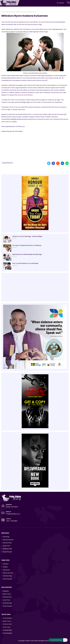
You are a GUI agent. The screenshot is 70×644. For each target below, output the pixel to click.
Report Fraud (7, 594)
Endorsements (7, 543)
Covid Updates (7, 618)
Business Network (8, 540)
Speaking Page (7, 549)
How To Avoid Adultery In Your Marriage (25, 263)
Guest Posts (6, 546)
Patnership (6, 537)
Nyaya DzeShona (10, 12)
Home (3, 12)
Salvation (6, 564)
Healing (5, 567)
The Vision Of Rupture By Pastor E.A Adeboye (27, 245)
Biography (6, 591)
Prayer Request (7, 552)
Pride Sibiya (34, 641)
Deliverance (6, 570)
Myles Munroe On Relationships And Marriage (27, 254)
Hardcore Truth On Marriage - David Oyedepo (27, 236)
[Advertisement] (35, 146)
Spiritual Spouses (8, 573)
